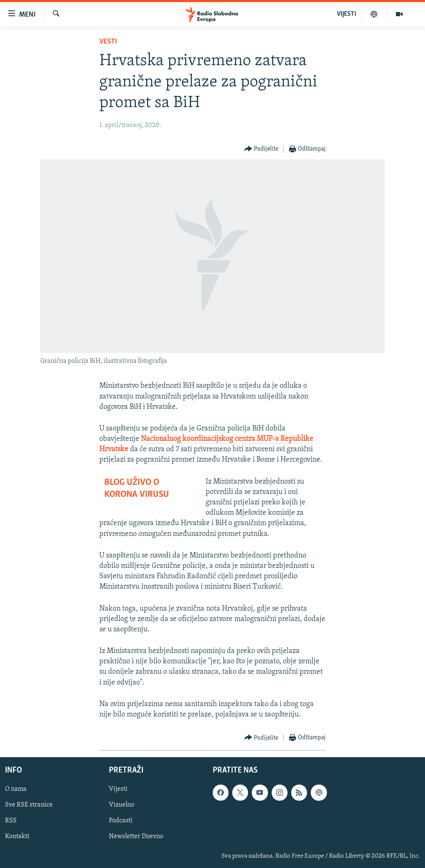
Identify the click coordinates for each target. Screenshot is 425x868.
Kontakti (17, 837)
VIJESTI (346, 14)
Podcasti (121, 821)
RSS (11, 821)
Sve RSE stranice (29, 805)
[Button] (262, 149)
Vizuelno (122, 805)
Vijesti (118, 790)
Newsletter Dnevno (136, 837)
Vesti (108, 42)
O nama (16, 790)
